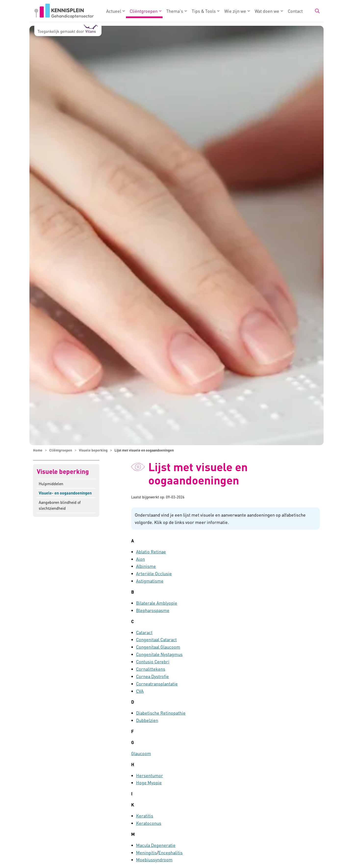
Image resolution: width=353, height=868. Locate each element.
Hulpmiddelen (51, 484)
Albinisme (146, 566)
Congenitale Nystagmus (159, 654)
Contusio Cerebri (153, 661)
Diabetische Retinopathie (161, 713)
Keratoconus (149, 823)
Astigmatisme (150, 581)
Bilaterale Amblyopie (157, 603)
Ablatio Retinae (151, 552)
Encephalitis (170, 852)
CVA (140, 691)
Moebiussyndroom (154, 860)
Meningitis (146, 852)
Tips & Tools (204, 11)
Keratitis (145, 816)
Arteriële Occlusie (154, 573)
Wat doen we (267, 11)
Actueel (114, 11)
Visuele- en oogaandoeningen (65, 493)
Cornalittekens (151, 669)
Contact (295, 11)
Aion (140, 559)
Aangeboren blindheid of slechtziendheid (60, 505)
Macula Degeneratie (156, 845)
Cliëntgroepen (144, 11)
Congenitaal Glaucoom (158, 647)
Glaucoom (141, 753)
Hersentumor (150, 775)
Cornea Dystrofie (152, 676)
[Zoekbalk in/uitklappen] (317, 11)
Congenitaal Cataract (156, 639)
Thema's (175, 11)
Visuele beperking (63, 472)
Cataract (144, 632)
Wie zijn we (235, 11)
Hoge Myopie (149, 782)
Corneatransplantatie (157, 684)
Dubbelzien (147, 720)
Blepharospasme (153, 610)
